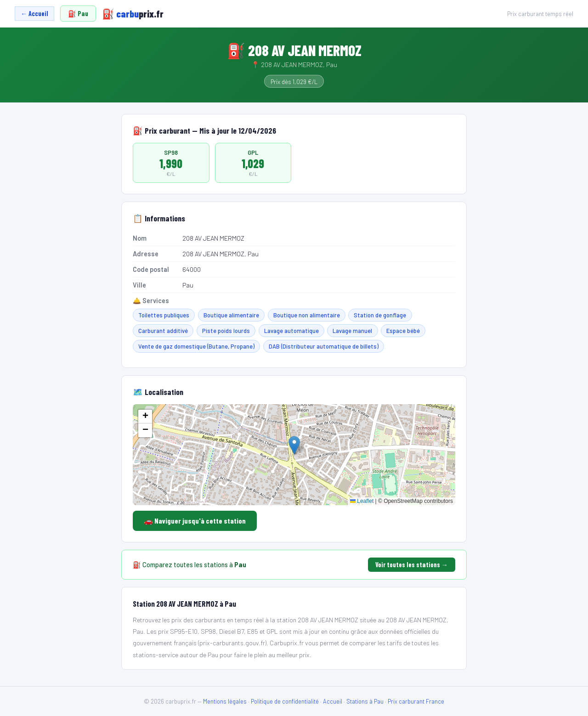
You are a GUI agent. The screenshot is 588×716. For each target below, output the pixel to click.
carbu (133, 13)
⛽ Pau (78, 14)
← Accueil (34, 14)
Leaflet (362, 501)
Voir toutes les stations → (412, 565)
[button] (294, 445)
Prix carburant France (416, 701)
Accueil (333, 701)
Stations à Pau (365, 701)
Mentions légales (225, 701)
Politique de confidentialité (285, 701)
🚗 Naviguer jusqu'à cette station (195, 521)
